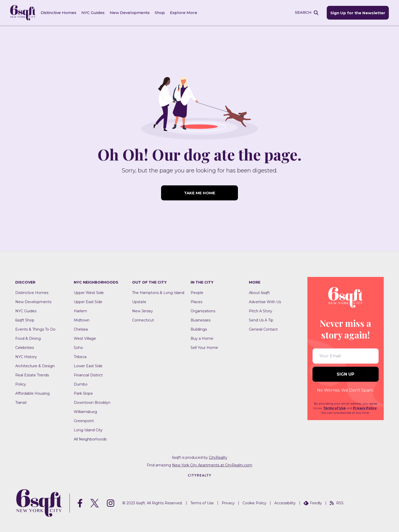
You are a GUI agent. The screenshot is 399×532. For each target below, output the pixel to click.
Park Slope (83, 393)
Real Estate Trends (32, 375)
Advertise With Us (265, 302)
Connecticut (143, 320)
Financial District (88, 375)
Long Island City (88, 430)
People (197, 293)
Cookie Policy (254, 503)
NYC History (26, 357)
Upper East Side (88, 302)
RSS (337, 503)
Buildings (199, 329)
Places (196, 302)
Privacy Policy (365, 408)
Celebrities (25, 348)
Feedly (313, 503)
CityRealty (218, 457)
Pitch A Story (261, 311)
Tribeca (80, 357)
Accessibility (285, 503)
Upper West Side (89, 293)
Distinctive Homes (59, 13)
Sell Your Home (204, 348)
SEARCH (303, 12)
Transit (21, 403)
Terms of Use (334, 408)
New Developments (130, 13)
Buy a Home (202, 338)
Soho (78, 348)
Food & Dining (28, 338)
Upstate (139, 302)
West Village (85, 338)
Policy (21, 384)
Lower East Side (88, 366)
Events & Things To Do (35, 329)
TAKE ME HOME (200, 193)
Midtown (82, 320)
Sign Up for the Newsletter (358, 13)
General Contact (263, 329)
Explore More (184, 13)
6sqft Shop (25, 320)
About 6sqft (259, 293)
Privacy (228, 503)
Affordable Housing (32, 393)
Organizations (203, 311)
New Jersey (142, 311)
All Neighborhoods (90, 439)
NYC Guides (93, 13)
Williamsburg (85, 412)
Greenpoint (84, 421)
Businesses (201, 320)
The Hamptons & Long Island (158, 293)
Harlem (80, 311)
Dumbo (81, 384)
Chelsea (81, 329)
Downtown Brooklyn (92, 403)
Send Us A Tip (261, 320)
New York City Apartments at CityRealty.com (212, 465)
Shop (160, 13)
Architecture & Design (35, 366)
